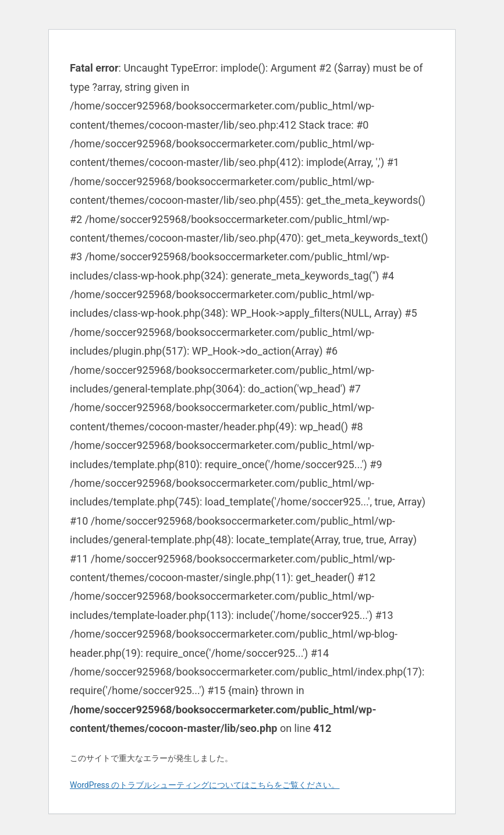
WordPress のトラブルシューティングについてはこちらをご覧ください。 (205, 785)
